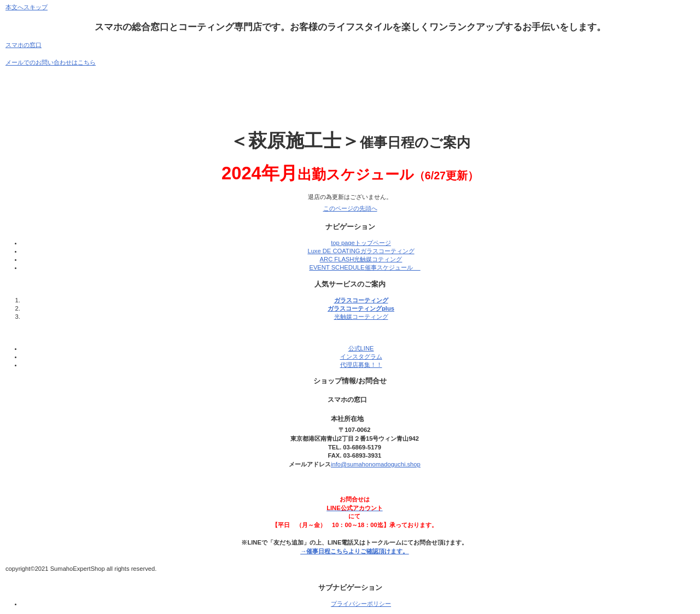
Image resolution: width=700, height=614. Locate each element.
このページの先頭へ (350, 208)
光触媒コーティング (361, 317)
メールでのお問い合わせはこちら (51, 62)
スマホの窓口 (24, 45)
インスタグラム (361, 356)
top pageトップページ (361, 243)
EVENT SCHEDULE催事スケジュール (364, 267)
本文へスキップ (27, 7)
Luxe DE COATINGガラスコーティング (361, 251)
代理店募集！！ (361, 365)
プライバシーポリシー (361, 604)
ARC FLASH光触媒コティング (361, 259)
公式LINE (361, 348)
